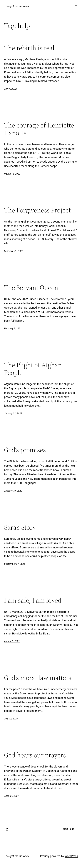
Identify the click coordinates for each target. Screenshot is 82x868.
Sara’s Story (20, 527)
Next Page (70, 829)
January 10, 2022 (13, 491)
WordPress (71, 856)
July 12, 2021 (11, 719)
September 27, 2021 (15, 564)
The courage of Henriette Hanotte (39, 129)
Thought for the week (17, 6)
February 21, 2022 (13, 251)
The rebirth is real (29, 48)
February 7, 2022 (13, 329)
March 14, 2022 (12, 174)
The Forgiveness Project (37, 210)
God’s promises (25, 450)
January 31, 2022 (13, 414)
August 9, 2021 (12, 641)
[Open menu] (76, 6)
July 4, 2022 (10, 89)
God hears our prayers (35, 755)
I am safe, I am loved (33, 600)
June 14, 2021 (11, 796)
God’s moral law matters (38, 678)
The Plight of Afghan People (33, 369)
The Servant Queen (31, 288)
